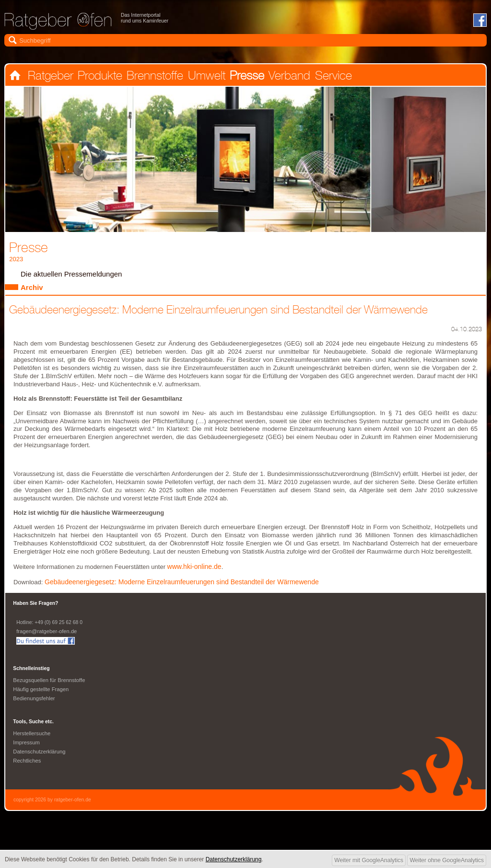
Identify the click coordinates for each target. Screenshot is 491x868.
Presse (245, 76)
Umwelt (204, 76)
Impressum (27, 746)
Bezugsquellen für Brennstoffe (50, 683)
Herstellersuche (32, 737)
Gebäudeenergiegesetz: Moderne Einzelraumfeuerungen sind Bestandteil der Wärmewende (186, 585)
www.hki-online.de (195, 569)
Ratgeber (50, 76)
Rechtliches (27, 764)
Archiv (32, 289)
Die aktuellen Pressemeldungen (73, 275)
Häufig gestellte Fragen (42, 693)
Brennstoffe (153, 76)
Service (330, 76)
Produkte (99, 76)
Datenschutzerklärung (40, 755)
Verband (286, 76)
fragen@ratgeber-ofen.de (47, 634)
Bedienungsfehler (35, 702)
